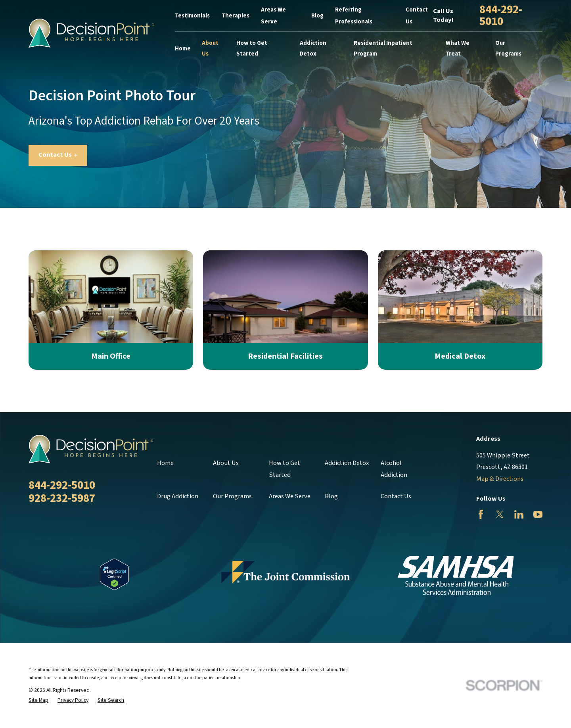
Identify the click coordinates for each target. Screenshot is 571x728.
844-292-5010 (501, 16)
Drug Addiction (178, 496)
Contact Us (58, 155)
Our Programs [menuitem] (508, 48)
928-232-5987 (62, 498)
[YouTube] (538, 514)
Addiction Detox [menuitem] (313, 48)
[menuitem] (38, 700)
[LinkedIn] (519, 514)
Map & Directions (500, 479)
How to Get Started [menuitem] (252, 48)
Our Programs (232, 496)
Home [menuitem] (183, 49)
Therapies (236, 16)
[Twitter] (500, 514)
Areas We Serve (290, 496)
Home (165, 463)
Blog (317, 16)
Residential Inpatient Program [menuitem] (383, 48)
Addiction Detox (347, 463)
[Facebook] (481, 514)
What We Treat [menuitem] (458, 48)
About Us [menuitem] (210, 48)
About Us (226, 463)
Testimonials (192, 16)
